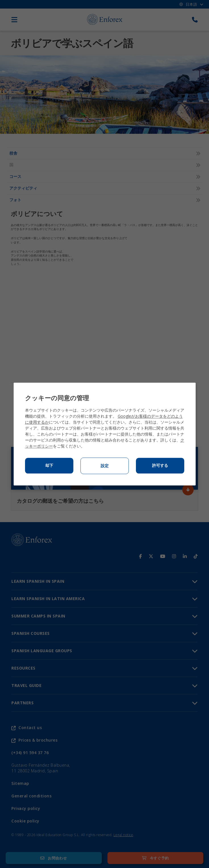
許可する (160, 465)
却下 (49, 465)
